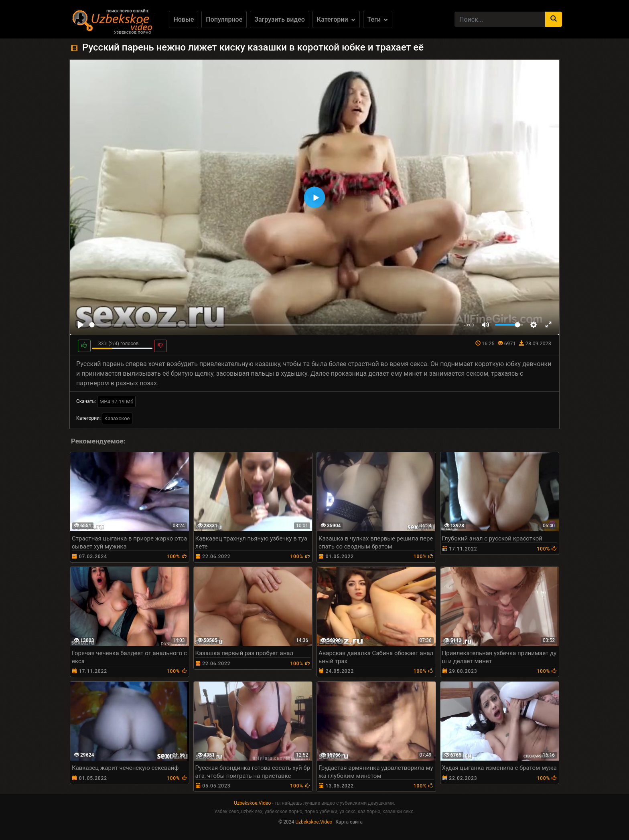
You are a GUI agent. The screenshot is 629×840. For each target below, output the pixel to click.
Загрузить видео (280, 19)
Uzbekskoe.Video (252, 803)
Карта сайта (349, 822)
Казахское (117, 418)
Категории (336, 19)
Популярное (224, 19)
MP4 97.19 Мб (117, 402)
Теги (378, 19)
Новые (184, 19)
